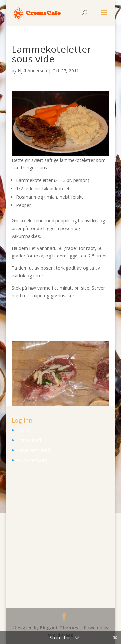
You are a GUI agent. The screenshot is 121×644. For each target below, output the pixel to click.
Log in (23, 430)
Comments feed (33, 450)
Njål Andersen (32, 71)
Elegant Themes (59, 627)
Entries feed (29, 440)
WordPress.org (32, 460)
